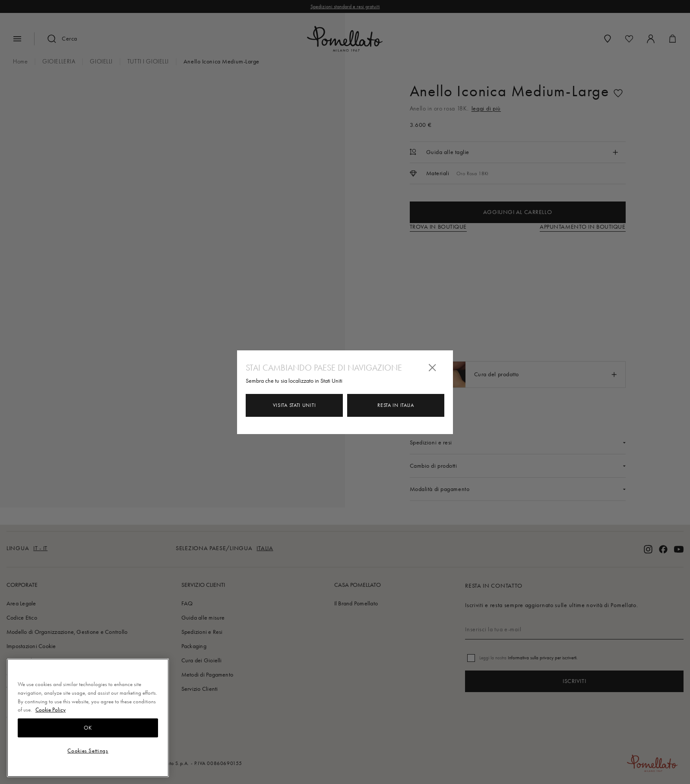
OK (88, 728)
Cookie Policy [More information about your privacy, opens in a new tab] (51, 710)
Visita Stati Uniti (294, 405)
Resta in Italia (396, 405)
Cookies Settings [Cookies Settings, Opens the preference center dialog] (88, 751)
